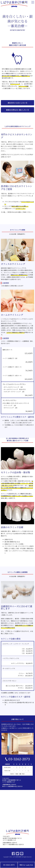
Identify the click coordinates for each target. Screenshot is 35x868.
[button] (17, 121)
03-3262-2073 (9, 865)
